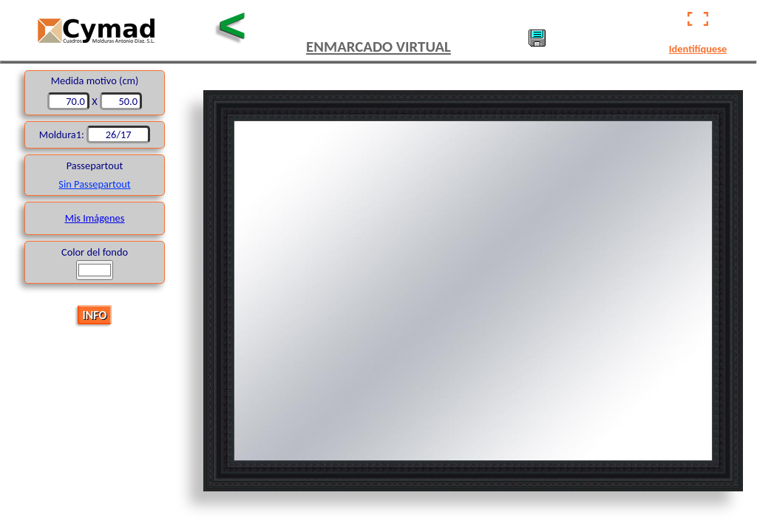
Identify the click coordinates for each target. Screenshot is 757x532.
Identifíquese (698, 49)
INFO (95, 314)
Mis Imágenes (95, 218)
